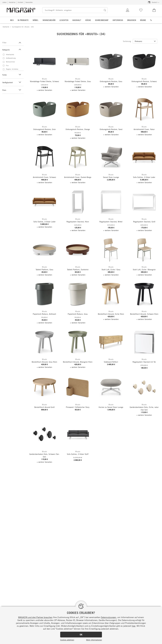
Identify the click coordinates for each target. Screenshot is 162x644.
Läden (4, 2)
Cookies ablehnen (67, 640)
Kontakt (20, 2)
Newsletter (29, 2)
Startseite (6, 27)
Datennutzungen (108, 617)
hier (134, 626)
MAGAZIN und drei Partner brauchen (35, 617)
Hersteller (12, 2)
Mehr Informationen (94, 640)
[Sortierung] (145, 41)
